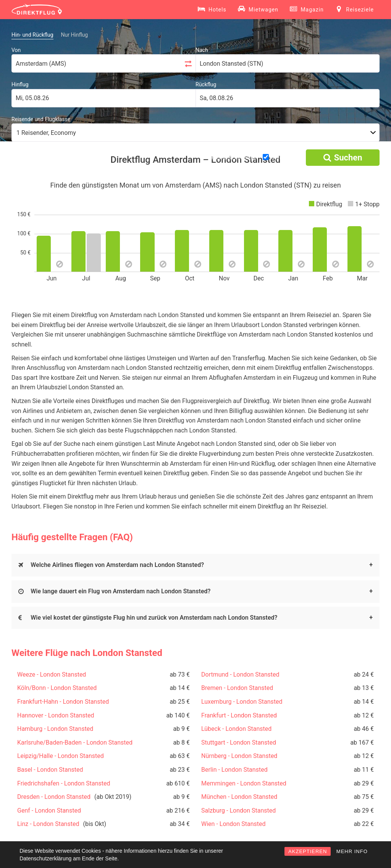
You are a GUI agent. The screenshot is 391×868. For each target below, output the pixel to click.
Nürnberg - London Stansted (239, 756)
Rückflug (206, 84)
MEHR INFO (352, 851)
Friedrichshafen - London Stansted (64, 783)
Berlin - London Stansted (234, 770)
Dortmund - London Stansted (240, 674)
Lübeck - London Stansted (236, 729)
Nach (202, 50)
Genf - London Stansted (49, 811)
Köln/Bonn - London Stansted (57, 688)
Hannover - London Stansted (56, 715)
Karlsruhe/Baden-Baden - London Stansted (75, 742)
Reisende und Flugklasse (41, 119)
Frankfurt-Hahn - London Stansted (63, 702)
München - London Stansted (239, 797)
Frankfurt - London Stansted (239, 715)
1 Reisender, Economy (46, 133)
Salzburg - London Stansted (238, 811)
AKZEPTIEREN (308, 851)
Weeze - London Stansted (52, 674)
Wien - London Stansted (233, 824)
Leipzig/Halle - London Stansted (61, 756)
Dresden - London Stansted (54, 797)
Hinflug (20, 84)
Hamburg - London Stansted (55, 729)
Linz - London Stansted (48, 824)
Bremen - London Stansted (237, 688)
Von (16, 50)
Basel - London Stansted (50, 770)
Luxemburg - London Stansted (242, 702)
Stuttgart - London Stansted (239, 742)
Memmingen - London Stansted (244, 783)
